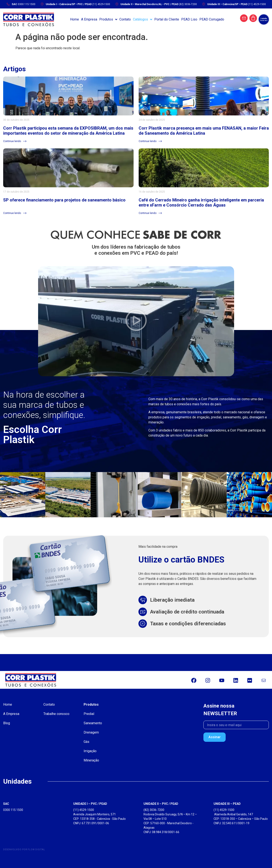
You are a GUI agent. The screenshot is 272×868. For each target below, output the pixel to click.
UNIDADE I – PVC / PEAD (90, 804)
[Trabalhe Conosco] (264, 20)
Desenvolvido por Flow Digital (24, 850)
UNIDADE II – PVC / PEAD (161, 804)
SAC (6, 804)
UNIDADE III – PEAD (227, 804)
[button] (136, 321)
